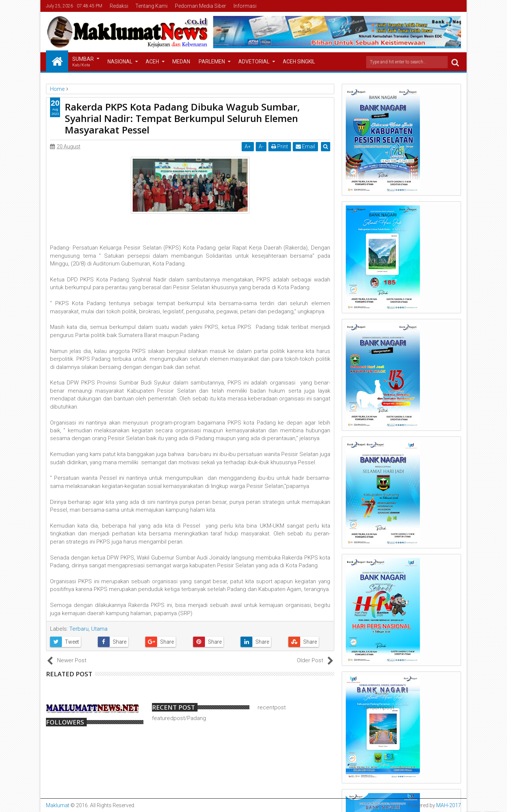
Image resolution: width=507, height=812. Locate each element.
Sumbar (83, 62)
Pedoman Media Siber (201, 6)
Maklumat (58, 805)
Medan (181, 62)
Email (306, 146)
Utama (99, 629)
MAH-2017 (449, 805)
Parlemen (212, 62)
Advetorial (254, 62)
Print (280, 146)
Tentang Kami (151, 6)
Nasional (120, 62)
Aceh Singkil (299, 62)
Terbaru (79, 629)
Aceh (152, 62)
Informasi (245, 6)
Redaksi (119, 6)
